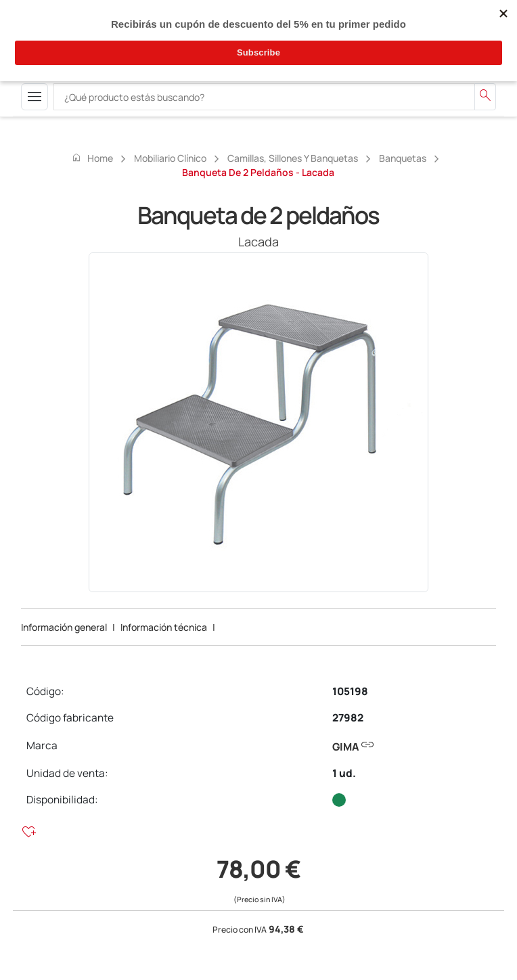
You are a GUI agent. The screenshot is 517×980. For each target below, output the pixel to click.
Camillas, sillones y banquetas (293, 158)
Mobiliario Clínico (170, 158)
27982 (348, 718)
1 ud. (344, 773)
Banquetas (403, 158)
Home (92, 158)
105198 (350, 691)
